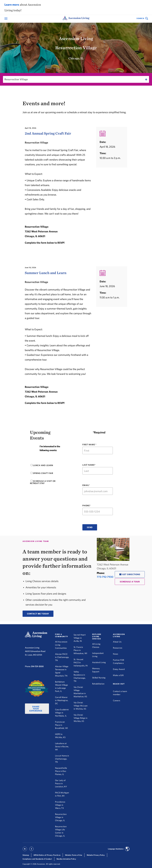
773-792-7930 (105, 577)
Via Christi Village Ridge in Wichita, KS (80, 718)
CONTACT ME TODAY (38, 614)
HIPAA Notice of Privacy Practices (47, 855)
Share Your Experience (36, 709)
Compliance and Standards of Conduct (37, 859)
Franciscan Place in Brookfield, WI (62, 725)
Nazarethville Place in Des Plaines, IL (61, 771)
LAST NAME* (89, 465)
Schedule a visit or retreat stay (43, 482)
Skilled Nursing (99, 678)
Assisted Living (99, 662)
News (115, 654)
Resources (118, 648)
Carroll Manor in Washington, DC (62, 700)
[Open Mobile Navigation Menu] (6, 19)
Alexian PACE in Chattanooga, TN (62, 657)
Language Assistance (116, 849)
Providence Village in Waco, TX (60, 805)
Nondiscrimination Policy (66, 859)
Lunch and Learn (42, 465)
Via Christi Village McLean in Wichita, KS (81, 706)
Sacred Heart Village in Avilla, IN (80, 638)
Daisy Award (119, 669)
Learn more (12, 5)
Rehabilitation (98, 684)
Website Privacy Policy (96, 855)
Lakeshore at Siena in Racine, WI (62, 746)
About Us (117, 642)
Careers (117, 700)
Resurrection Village (16, 79)
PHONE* (87, 506)
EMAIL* (86, 485)
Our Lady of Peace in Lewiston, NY (61, 783)
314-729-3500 (37, 666)
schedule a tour (130, 582)
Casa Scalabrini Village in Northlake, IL (62, 713)
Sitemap (26, 855)
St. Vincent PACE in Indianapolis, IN (81, 662)
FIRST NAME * (89, 444)
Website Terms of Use (74, 855)
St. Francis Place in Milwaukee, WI (80, 650)
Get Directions (131, 574)
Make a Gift (118, 675)
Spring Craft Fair (42, 473)
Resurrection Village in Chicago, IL (61, 817)
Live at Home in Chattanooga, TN (62, 759)
